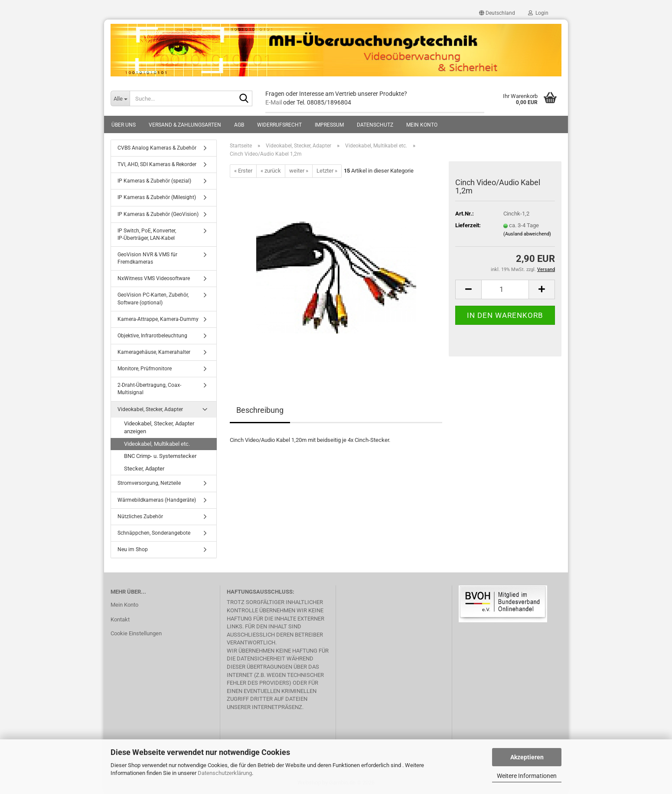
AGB (239, 125)
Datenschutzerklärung (225, 773)
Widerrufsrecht (279, 125)
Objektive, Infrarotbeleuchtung (152, 336)
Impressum (329, 125)
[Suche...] (120, 98)
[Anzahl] (505, 289)
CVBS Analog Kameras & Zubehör (157, 148)
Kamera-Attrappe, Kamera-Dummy (158, 319)
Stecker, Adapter (144, 469)
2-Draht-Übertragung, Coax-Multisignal (149, 389)
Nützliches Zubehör (140, 516)
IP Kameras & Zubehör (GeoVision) (158, 214)
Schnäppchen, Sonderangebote (154, 533)
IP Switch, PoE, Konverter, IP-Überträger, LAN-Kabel (147, 234)
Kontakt (120, 619)
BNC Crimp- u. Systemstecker (160, 456)
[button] (497, 13)
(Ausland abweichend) (527, 234)
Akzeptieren (527, 757)
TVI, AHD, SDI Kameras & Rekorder (157, 164)
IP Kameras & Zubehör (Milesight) (157, 197)
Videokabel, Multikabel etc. (157, 444)
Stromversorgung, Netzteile (149, 483)
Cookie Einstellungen (136, 633)
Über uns (124, 125)
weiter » (299, 171)
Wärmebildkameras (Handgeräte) (157, 500)
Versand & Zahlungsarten (185, 125)
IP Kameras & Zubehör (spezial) (154, 181)
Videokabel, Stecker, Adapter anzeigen (159, 428)
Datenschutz (375, 125)
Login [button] (538, 13)
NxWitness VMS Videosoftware (154, 278)
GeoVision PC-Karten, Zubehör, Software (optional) (153, 299)
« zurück (271, 171)
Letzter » (327, 171)
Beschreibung (260, 410)
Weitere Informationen (527, 776)
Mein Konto (422, 125)
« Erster (243, 171)
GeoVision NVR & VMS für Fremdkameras (147, 258)
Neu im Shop (133, 549)
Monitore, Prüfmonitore (145, 369)
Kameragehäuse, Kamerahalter (154, 352)
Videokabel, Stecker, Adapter (150, 409)
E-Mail (274, 102)
